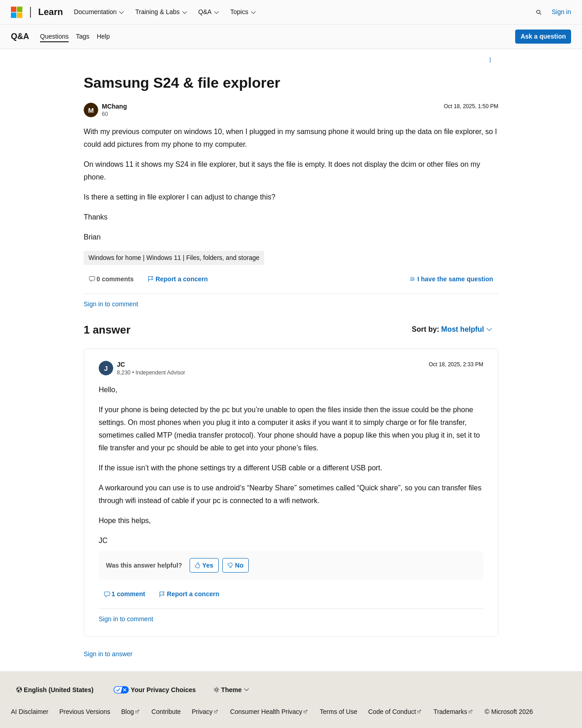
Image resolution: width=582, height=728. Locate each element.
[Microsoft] (17, 12)
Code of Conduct (392, 712)
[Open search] (539, 12)
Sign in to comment (111, 304)
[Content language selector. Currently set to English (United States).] (55, 690)
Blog (128, 712)
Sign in (561, 12)
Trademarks (450, 712)
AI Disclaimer (30, 712)
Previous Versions (85, 712)
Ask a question (543, 36)
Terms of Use (338, 712)
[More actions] (490, 60)
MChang (114, 106)
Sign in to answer (108, 654)
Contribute (166, 712)
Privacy (202, 712)
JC (121, 364)
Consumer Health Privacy (266, 712)
